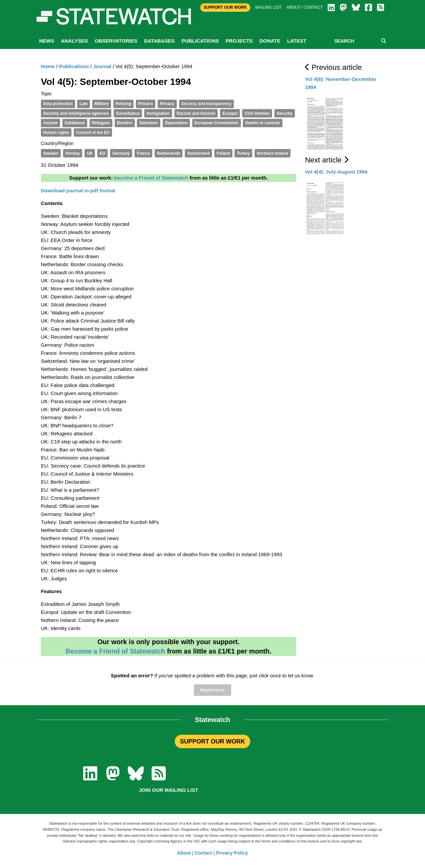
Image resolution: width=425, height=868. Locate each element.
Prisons (146, 104)
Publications (200, 41)
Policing (124, 104)
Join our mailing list (169, 790)
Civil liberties (257, 113)
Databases (160, 41)
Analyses (74, 41)
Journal (102, 66)
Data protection (58, 104)
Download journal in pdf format (78, 190)
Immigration (158, 113)
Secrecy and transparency (206, 104)
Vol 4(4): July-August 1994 (336, 172)
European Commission (217, 123)
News (47, 41)
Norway (73, 153)
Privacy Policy (232, 853)
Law (83, 104)
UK (90, 153)
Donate (270, 41)
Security (285, 113)
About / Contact (305, 7)
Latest (297, 41)
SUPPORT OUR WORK (212, 741)
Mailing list (268, 7)
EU (102, 153)
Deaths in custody (262, 123)
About (184, 853)
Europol (230, 113)
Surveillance (128, 113)
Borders (125, 123)
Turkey (243, 153)
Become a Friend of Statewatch (115, 651)
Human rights (56, 133)
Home (48, 66)
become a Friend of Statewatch (151, 178)
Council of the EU (93, 133)
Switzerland (198, 153)
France (143, 153)
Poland (223, 153)
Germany (121, 153)
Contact (203, 853)
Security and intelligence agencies (76, 113)
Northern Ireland (273, 153)
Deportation (176, 123)
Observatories (116, 41)
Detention (148, 123)
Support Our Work (225, 7)
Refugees (101, 123)
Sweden (51, 153)
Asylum (50, 123)
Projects (239, 41)
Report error (213, 690)
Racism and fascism (196, 113)
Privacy (167, 104)
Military (102, 104)
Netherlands (169, 153)
